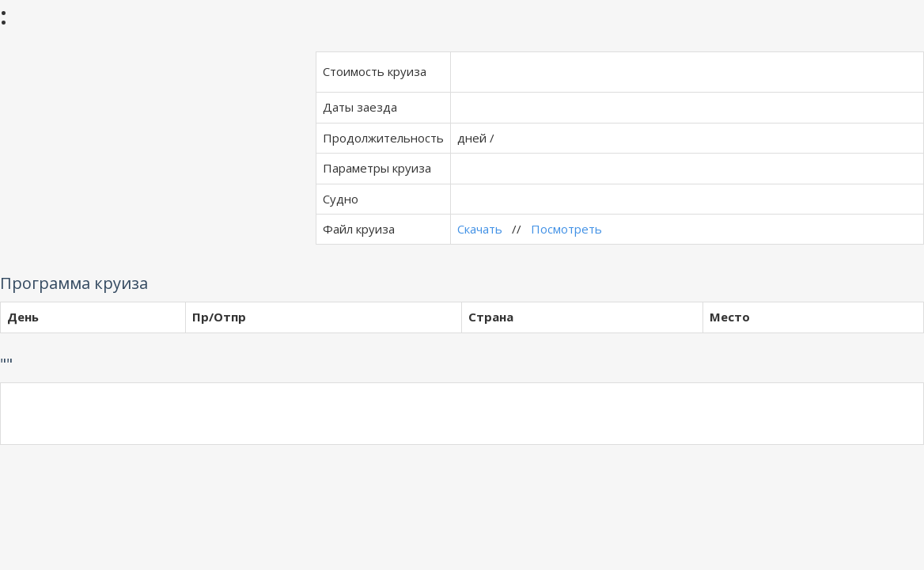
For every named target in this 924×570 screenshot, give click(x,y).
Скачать (480, 229)
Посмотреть (566, 229)
